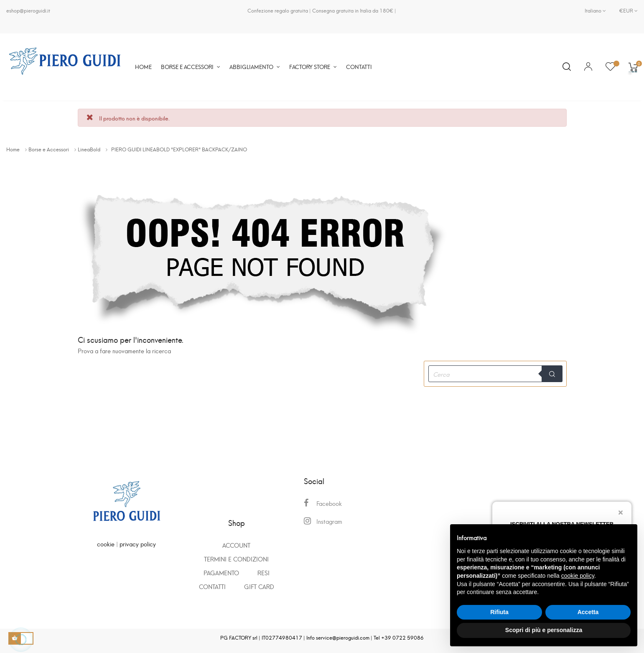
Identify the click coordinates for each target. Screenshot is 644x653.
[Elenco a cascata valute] (625, 10)
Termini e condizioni (236, 559)
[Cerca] (495, 374)
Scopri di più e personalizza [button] (544, 630)
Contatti (212, 586)
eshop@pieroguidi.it (28, 10)
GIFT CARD (259, 586)
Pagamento (221, 573)
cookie (106, 544)
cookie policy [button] (578, 576)
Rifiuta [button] (499, 612)
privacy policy (138, 544)
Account (236, 545)
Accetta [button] (588, 612)
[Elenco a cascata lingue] (595, 10)
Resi (263, 573)
